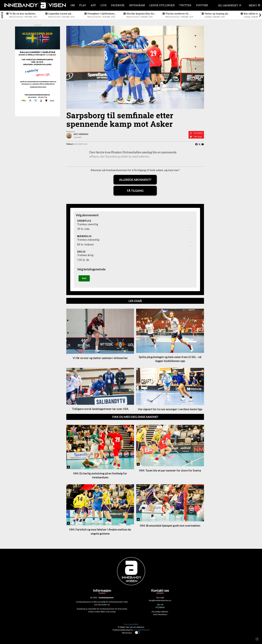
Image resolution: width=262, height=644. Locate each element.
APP (93, 5)
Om (73, 5)
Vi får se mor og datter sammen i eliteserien (22, 14)
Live (104, 5)
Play (83, 5)
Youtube (202, 5)
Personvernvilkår (131, 625)
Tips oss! (198, 137)
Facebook (118, 5)
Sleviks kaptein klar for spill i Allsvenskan (140, 14)
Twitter (185, 5)
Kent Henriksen (160, 615)
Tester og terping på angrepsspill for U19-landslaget (217, 14)
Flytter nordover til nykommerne (177, 14)
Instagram (137, 5)
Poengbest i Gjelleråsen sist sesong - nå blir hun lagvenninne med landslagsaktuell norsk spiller (101, 14)
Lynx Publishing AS (141, 631)
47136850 (198, 133)
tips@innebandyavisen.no (160, 601)
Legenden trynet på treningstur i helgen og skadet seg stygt (62, 14)
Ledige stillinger (162, 5)
